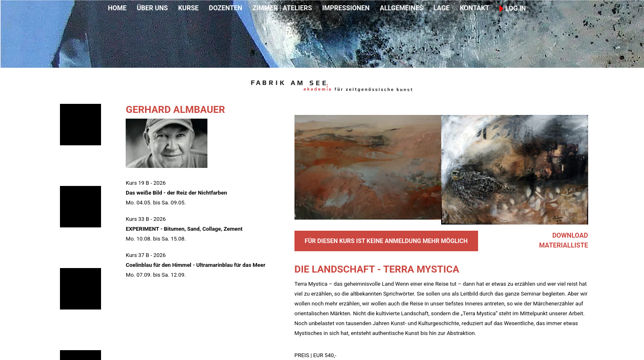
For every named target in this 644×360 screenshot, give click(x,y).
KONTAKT (474, 8)
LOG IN (513, 8)
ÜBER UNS (152, 8)
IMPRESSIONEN (346, 8)
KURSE (189, 8)
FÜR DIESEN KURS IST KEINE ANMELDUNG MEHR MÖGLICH (386, 241)
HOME (117, 8)
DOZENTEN (225, 8)
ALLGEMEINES (401, 8)
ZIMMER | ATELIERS (282, 8)
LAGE (441, 8)
